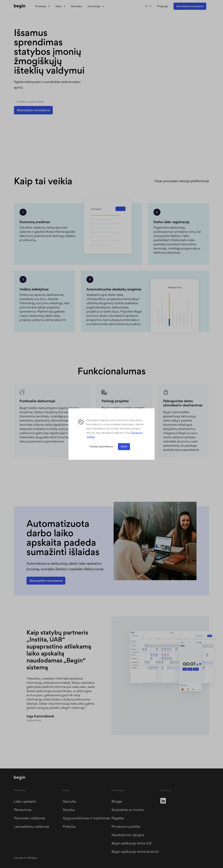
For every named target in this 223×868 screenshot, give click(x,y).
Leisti (124, 446)
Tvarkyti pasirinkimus (101, 446)
